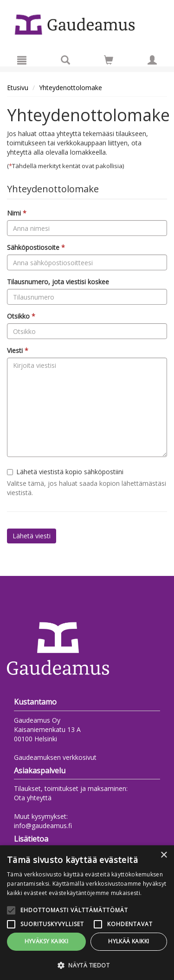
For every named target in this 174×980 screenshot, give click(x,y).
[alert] (87, 913)
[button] (87, 965)
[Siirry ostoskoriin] (109, 60)
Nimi (17, 213)
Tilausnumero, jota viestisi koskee (58, 282)
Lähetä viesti (32, 536)
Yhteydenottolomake (71, 88)
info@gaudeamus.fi (43, 826)
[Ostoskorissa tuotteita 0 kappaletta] (109, 62)
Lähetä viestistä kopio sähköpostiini (65, 472)
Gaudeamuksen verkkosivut (55, 757)
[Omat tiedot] (152, 60)
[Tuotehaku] (65, 60)
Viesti (18, 350)
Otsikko (21, 316)
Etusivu (18, 88)
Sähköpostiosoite (36, 247)
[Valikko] (22, 60)
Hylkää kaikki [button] (129, 941)
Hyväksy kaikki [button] (47, 941)
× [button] (164, 855)
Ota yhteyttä (33, 798)
